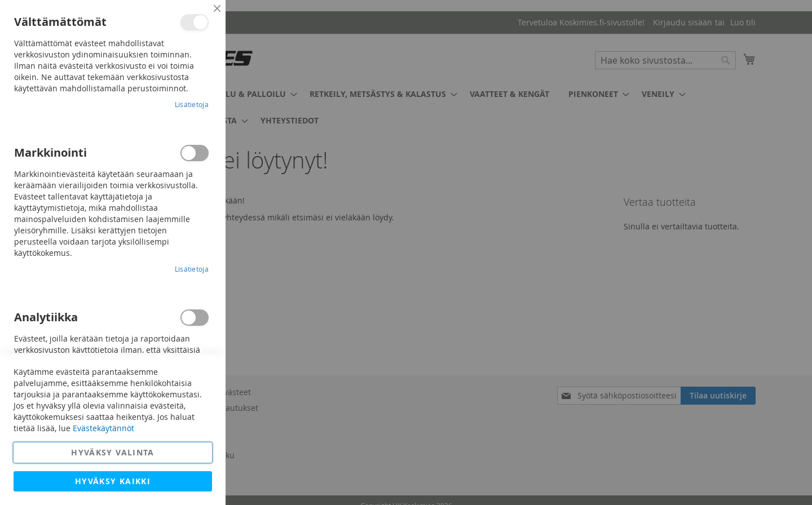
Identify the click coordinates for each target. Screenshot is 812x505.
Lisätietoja (192, 104)
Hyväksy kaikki (113, 481)
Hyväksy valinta (112, 452)
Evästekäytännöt (103, 428)
